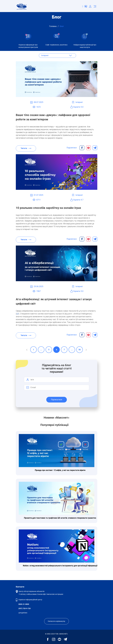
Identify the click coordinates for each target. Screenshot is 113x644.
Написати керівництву (56, 621)
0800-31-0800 (24, 604)
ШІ (18, 314)
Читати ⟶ (26, 148)
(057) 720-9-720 (25, 608)
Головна (53, 26)
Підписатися (57, 400)
